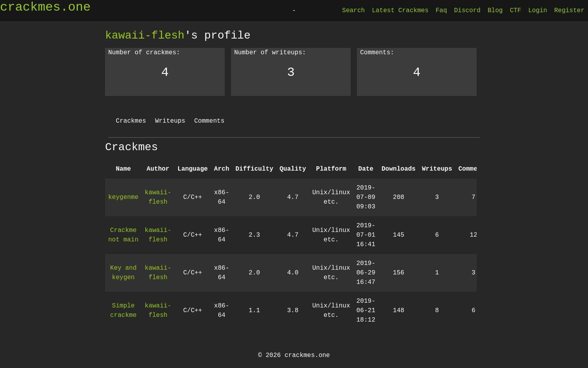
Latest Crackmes (400, 11)
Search (353, 11)
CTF (515, 11)
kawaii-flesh (145, 35)
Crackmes (131, 121)
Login (538, 11)
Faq (441, 11)
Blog (495, 11)
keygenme (123, 197)
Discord (467, 11)
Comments (209, 121)
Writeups (170, 121)
